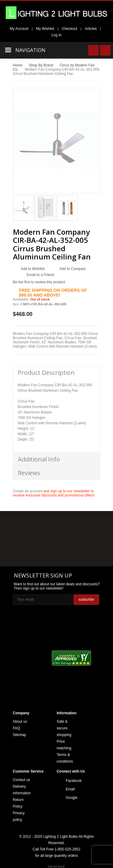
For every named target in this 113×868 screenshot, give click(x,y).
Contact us (22, 780)
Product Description (46, 373)
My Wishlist (45, 29)
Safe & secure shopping (64, 728)
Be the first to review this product (39, 282)
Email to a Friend (41, 275)
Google (72, 798)
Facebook (72, 781)
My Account (19, 29)
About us (20, 722)
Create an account (28, 491)
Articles (91, 29)
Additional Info (39, 459)
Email (70, 789)
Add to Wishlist (33, 269)
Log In (56, 35)
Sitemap (20, 735)
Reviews (29, 473)
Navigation (30, 50)
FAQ (17, 728)
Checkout (70, 29)
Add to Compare (72, 269)
